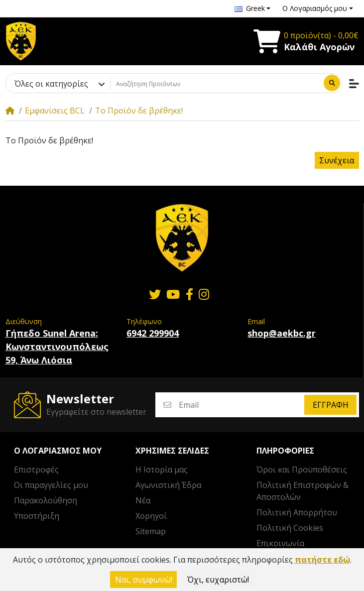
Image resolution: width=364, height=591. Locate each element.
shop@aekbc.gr (282, 333)
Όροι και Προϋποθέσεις (302, 470)
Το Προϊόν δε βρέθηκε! (139, 111)
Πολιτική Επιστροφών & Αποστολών (303, 491)
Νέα (143, 500)
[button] (252, 8)
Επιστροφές (36, 470)
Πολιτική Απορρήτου (297, 512)
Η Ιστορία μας (162, 470)
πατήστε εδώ (322, 560)
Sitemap (151, 531)
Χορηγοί (151, 516)
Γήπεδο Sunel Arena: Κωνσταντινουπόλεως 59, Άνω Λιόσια (57, 347)
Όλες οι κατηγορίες (51, 84)
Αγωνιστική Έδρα (168, 485)
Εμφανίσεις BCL (55, 111)
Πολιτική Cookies (290, 528)
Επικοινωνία (280, 543)
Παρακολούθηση (46, 500)
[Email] (241, 405)
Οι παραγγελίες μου (51, 485)
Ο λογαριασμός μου (58, 451)
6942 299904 (153, 333)
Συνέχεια (337, 160)
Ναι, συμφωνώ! (144, 580)
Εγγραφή (331, 405)
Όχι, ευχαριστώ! (218, 580)
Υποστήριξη (37, 516)
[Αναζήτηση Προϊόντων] (216, 84)
